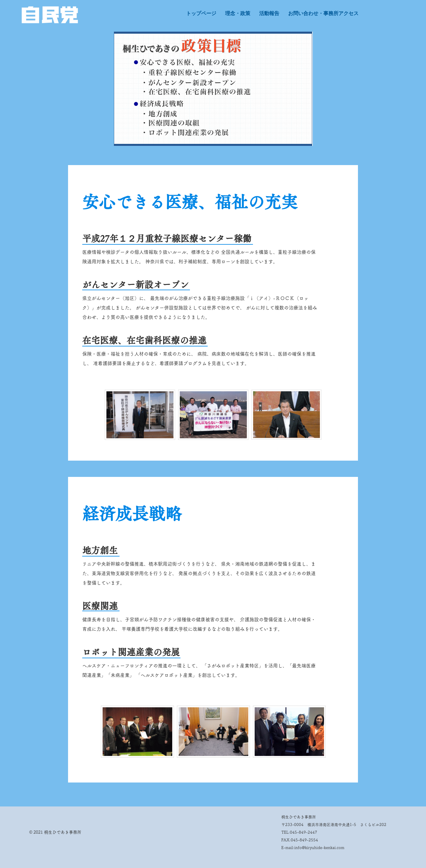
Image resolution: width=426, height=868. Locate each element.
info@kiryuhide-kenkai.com (319, 848)
